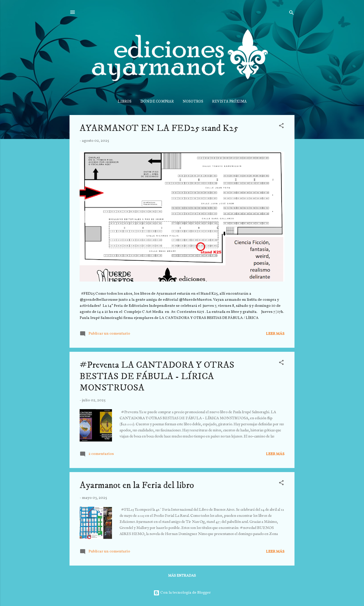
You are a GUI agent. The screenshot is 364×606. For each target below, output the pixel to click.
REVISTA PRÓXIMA (229, 101)
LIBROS (124, 101)
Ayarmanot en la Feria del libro (137, 485)
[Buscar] (291, 14)
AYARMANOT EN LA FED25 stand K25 (159, 128)
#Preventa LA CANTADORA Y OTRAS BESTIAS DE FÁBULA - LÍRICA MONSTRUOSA (157, 376)
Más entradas (182, 576)
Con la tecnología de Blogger (182, 593)
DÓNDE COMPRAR (157, 101)
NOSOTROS (193, 101)
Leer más (275, 334)
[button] (281, 127)
